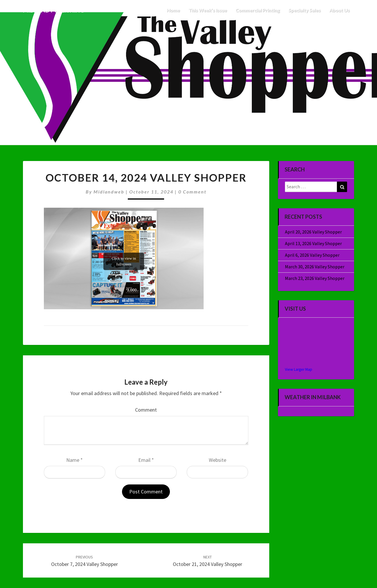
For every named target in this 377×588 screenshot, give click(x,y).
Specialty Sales (305, 10)
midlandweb (109, 192)
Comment (146, 410)
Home (173, 10)
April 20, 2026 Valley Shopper (313, 232)
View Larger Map (299, 369)
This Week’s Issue (208, 10)
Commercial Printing (258, 10)
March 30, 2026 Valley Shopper (315, 267)
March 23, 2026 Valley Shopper (315, 278)
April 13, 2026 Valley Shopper (313, 243)
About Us (340, 10)
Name (74, 460)
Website (218, 460)
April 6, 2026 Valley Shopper (312, 255)
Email (146, 460)
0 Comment (192, 192)
